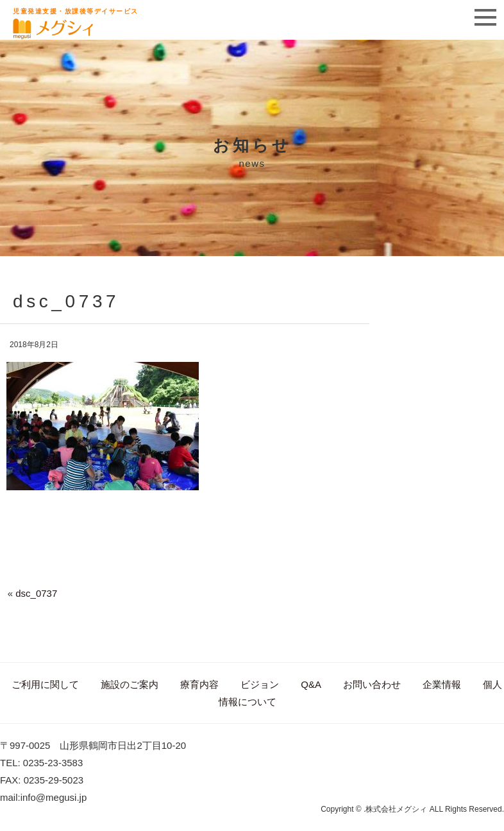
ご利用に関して (45, 684)
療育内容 (199, 684)
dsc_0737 (36, 593)
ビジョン (260, 684)
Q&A (311, 684)
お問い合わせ (372, 684)
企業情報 (442, 684)
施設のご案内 (130, 684)
